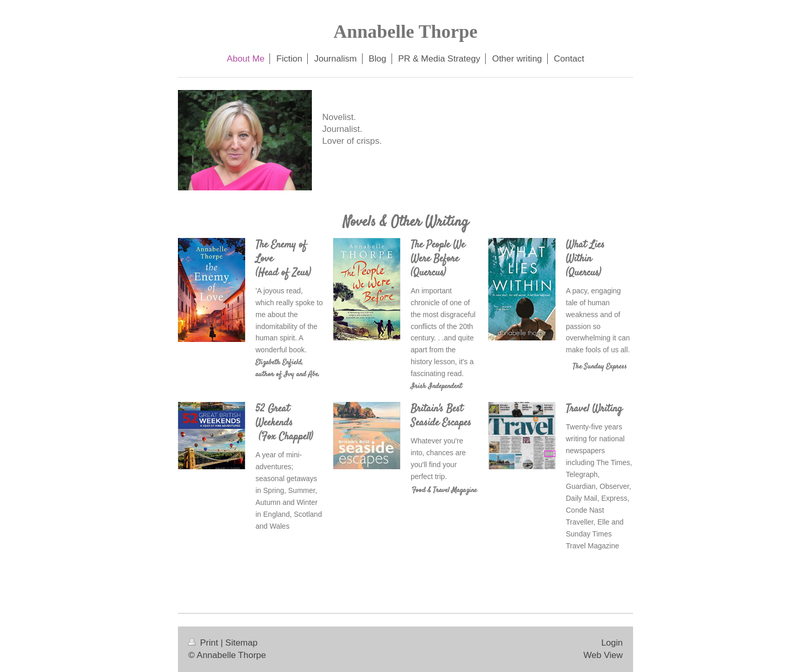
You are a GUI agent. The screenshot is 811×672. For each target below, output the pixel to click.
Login (612, 643)
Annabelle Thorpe (405, 32)
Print (204, 643)
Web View (603, 655)
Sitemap (242, 643)
